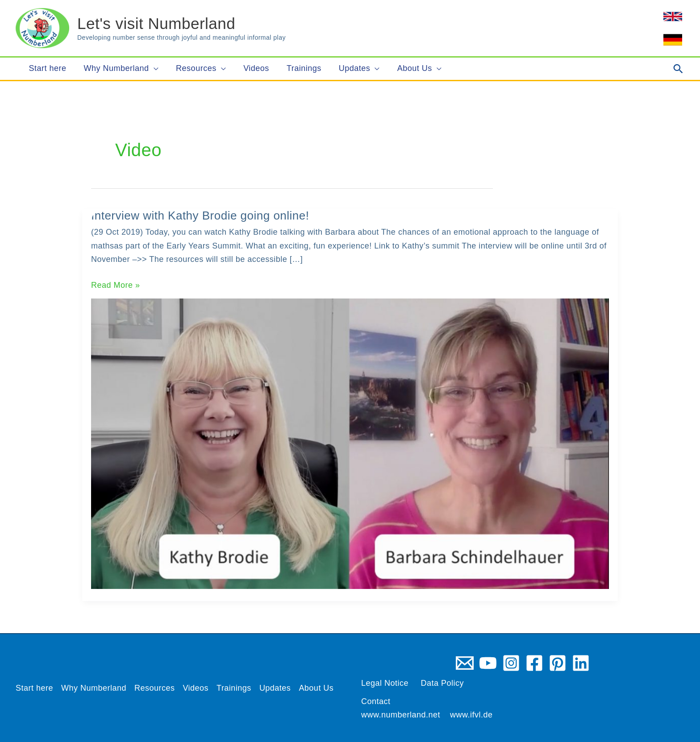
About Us (317, 688)
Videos (196, 688)
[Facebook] (534, 663)
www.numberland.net (401, 715)
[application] (152, 69)
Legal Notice (385, 683)
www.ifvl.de (471, 715)
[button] (678, 69)
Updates (275, 688)
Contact (376, 701)
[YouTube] (488, 663)
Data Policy (443, 683)
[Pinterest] (558, 663)
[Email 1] (465, 663)
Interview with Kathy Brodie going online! (200, 216)
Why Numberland (94, 688)
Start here (34, 688)
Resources (155, 688)
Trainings (234, 688)
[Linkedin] (581, 663)
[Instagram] (511, 663)
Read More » (116, 285)
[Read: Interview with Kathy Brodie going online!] (350, 443)
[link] (673, 17)
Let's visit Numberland (156, 23)
